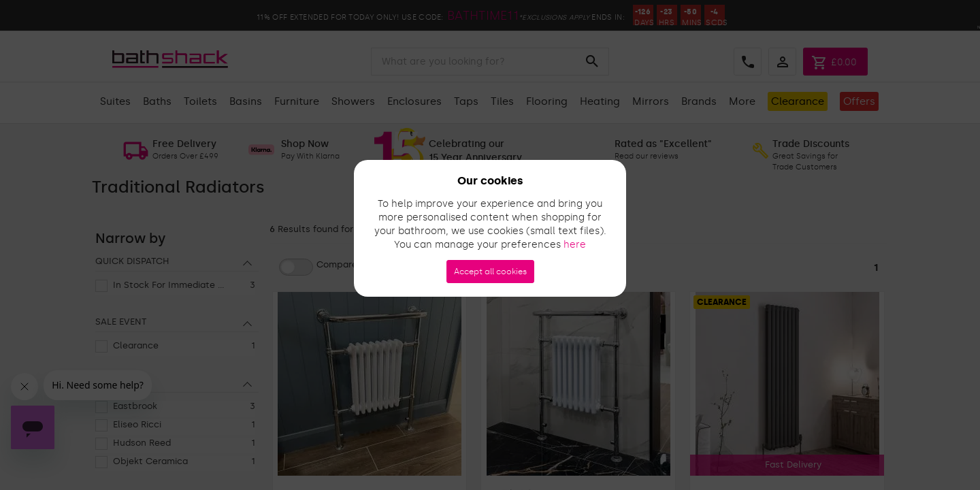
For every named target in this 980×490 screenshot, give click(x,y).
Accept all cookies (490, 272)
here (575, 245)
